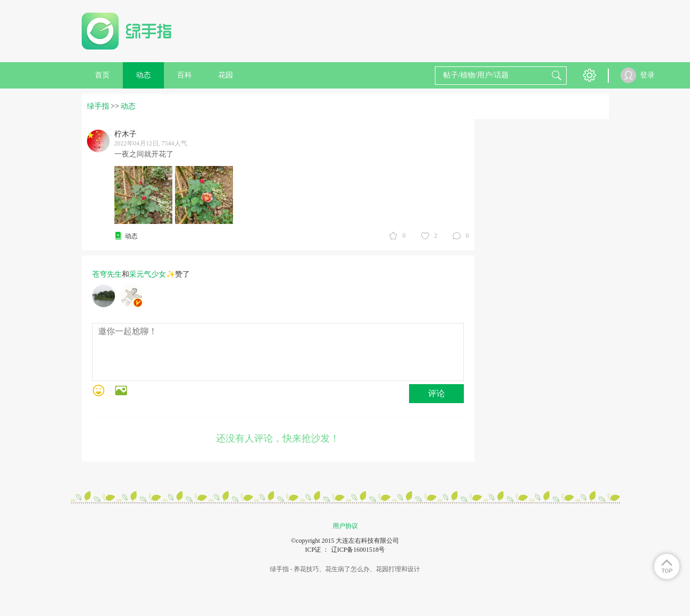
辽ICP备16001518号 (358, 550)
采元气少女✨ (152, 274)
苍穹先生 (107, 274)
